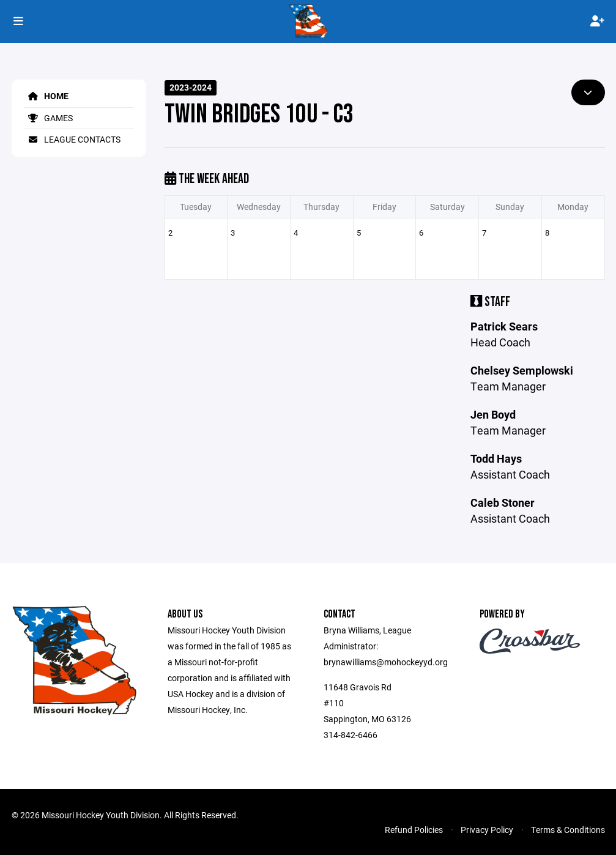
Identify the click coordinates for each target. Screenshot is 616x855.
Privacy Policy (487, 830)
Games (48, 118)
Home (46, 96)
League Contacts (72, 139)
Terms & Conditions (568, 830)
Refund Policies (414, 830)
